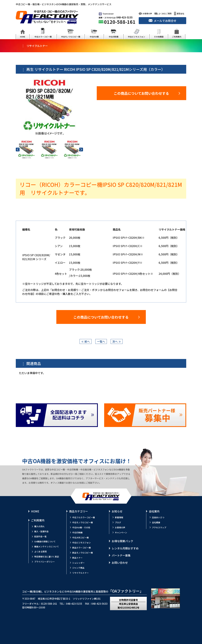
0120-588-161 (120, 22)
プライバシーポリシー (45, 562)
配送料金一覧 (40, 536)
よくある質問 (40, 552)
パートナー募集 (121, 555)
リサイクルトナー (80, 573)
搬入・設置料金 (41, 531)
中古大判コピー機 (80, 538)
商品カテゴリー (79, 511)
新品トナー (77, 558)
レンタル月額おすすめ (125, 548)
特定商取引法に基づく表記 (47, 557)
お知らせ (117, 511)
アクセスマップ (159, 527)
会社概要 (156, 522)
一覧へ (101, 341)
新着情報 (119, 517)
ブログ (118, 522)
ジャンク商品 (78, 568)
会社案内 (154, 511)
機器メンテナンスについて (47, 547)
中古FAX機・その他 (81, 527)
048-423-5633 (99, 604)
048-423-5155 (124, 17)
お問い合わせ (120, 563)
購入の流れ (39, 526)
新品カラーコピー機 (82, 548)
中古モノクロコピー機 (83, 522)
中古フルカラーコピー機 (84, 517)
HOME (35, 511)
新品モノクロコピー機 (83, 553)
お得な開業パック (122, 541)
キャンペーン (121, 532)
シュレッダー (78, 563)
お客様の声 (120, 527)
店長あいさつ (158, 517)
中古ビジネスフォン (82, 543)
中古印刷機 (77, 532)
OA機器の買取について (45, 541)
